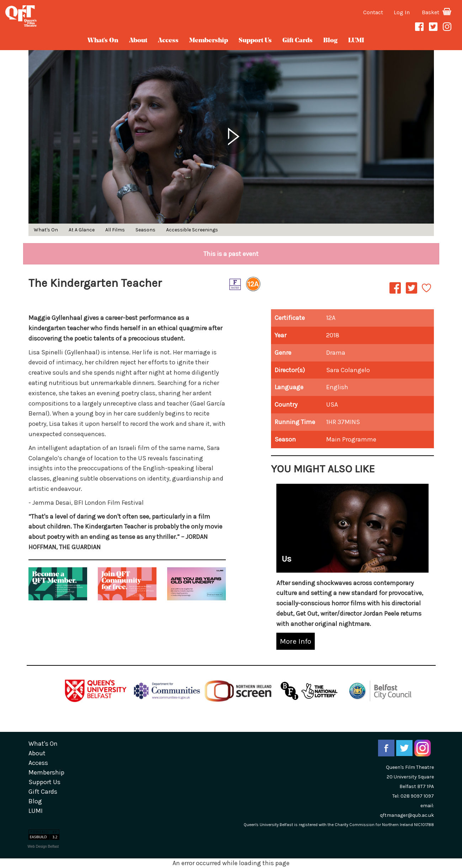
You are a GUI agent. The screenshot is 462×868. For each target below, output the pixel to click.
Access (168, 41)
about (138, 41)
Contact (373, 12)
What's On (103, 41)
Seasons (145, 230)
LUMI (356, 41)
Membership (209, 41)
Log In (402, 12)
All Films (115, 230)
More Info (296, 641)
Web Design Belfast (43, 846)
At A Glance (82, 230)
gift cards (298, 41)
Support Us (255, 41)
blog (330, 41)
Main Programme (351, 439)
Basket (437, 12)
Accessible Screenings (192, 230)
